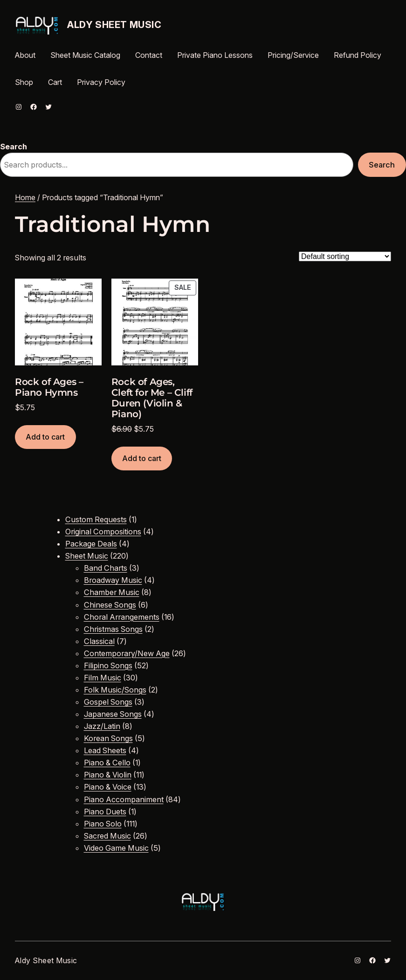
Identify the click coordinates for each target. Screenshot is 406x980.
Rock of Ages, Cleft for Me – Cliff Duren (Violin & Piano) (152, 398)
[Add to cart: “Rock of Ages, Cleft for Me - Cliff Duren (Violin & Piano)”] (142, 458)
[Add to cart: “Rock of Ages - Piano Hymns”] (45, 437)
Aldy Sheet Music (114, 25)
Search (14, 147)
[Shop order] (345, 256)
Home (25, 197)
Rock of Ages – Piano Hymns (49, 387)
